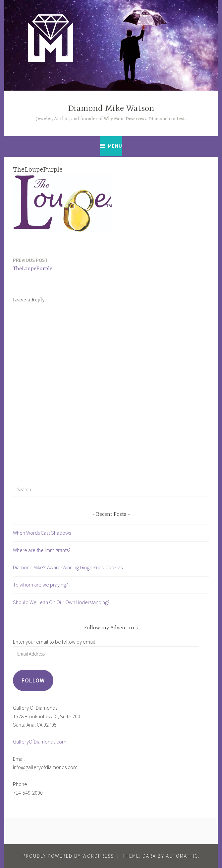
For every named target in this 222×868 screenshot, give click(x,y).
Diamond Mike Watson (111, 109)
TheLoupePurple (33, 264)
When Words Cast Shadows (42, 533)
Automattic (182, 856)
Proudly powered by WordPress (68, 856)
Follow (33, 680)
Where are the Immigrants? (42, 550)
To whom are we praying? (40, 585)
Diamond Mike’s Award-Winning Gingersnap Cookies (68, 567)
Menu (115, 146)
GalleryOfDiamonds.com (40, 742)
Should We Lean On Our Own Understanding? (61, 602)
